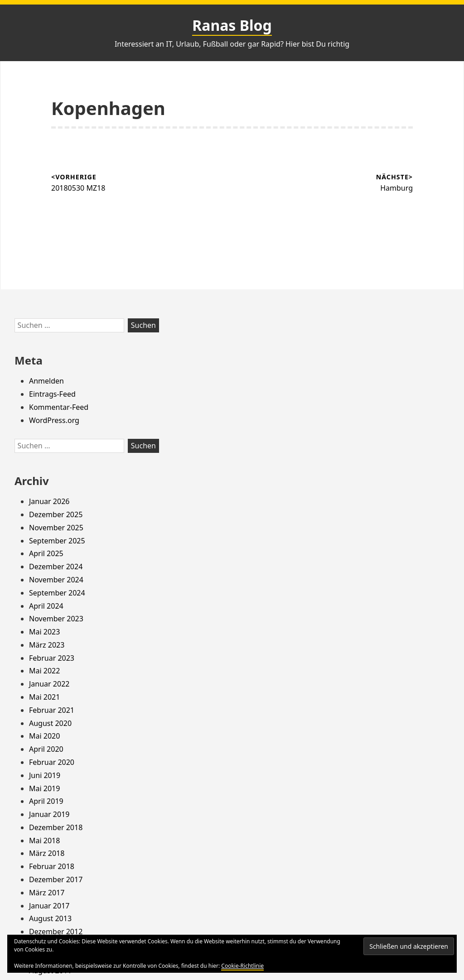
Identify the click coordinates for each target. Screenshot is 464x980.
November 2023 (56, 619)
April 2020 (46, 749)
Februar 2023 (52, 658)
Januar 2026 (49, 501)
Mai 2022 (44, 671)
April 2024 (46, 606)
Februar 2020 (52, 762)
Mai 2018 (44, 841)
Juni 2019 (45, 775)
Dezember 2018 (56, 827)
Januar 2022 (49, 684)
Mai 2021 (44, 697)
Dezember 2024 (56, 567)
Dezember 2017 (56, 879)
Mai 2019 (44, 788)
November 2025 (56, 528)
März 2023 (47, 645)
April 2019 (46, 801)
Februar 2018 (52, 866)
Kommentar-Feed (59, 407)
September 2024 (57, 593)
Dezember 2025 (56, 514)
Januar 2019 (49, 814)
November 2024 (56, 580)
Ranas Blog (232, 25)
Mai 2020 (44, 736)
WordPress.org (54, 420)
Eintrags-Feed (52, 394)
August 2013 (50, 918)
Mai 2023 (44, 632)
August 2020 (50, 723)
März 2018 (47, 853)
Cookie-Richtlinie (242, 966)
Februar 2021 (52, 710)
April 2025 (46, 553)
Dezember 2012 (56, 932)
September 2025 (57, 541)
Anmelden (46, 381)
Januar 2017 (49, 906)
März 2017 (47, 893)
